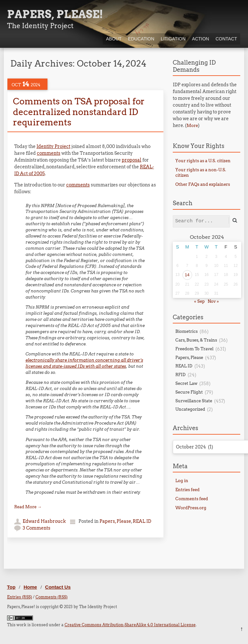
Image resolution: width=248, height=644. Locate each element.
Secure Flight (189, 392)
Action (201, 39)
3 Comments (36, 528)
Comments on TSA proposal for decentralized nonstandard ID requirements (79, 112)
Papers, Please (115, 521)
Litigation (173, 39)
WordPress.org (191, 508)
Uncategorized (190, 409)
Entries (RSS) (20, 597)
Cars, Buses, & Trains (196, 340)
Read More (28, 507)
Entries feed (187, 490)
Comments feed (192, 499)
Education (141, 39)
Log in (182, 481)
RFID (181, 375)
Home (30, 587)
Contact (226, 39)
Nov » (213, 301)
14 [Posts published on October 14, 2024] (187, 275)
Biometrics (186, 331)
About (114, 39)
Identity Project (53, 146)
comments (49, 153)
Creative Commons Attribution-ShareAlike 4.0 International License (130, 625)
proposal (132, 160)
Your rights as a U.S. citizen (203, 161)
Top (11, 587)
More (192, 126)
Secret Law (186, 383)
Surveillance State (194, 401)
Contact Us (58, 587)
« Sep (199, 301)
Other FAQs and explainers (203, 184)
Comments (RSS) (52, 597)
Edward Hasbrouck (44, 521)
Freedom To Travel (194, 349)
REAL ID (142, 521)
